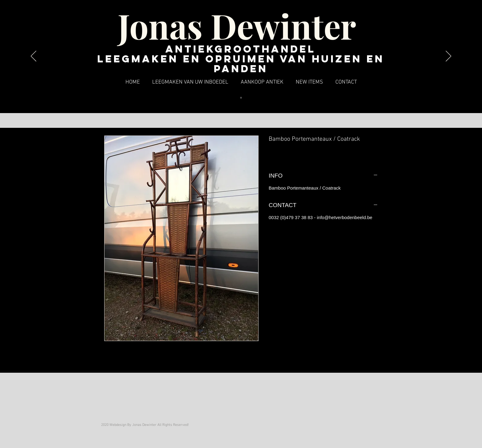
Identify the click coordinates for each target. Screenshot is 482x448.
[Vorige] (34, 57)
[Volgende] (448, 57)
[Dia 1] (241, 98)
